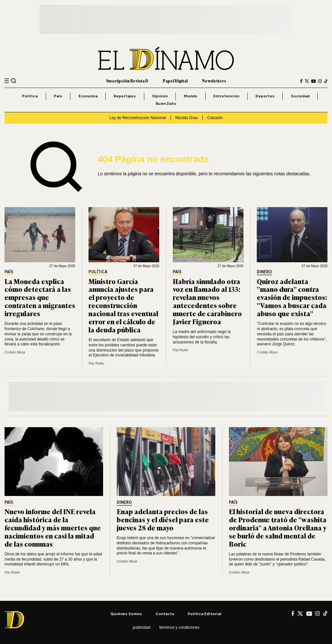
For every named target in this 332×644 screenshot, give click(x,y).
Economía (88, 96)
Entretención (226, 96)
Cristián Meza (15, 352)
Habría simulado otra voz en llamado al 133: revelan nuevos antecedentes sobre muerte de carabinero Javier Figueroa (207, 301)
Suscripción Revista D (127, 81)
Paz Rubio (96, 363)
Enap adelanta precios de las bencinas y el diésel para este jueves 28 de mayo (163, 519)
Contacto (165, 614)
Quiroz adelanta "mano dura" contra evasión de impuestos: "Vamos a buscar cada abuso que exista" (292, 297)
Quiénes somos (126, 614)
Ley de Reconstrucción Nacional (137, 118)
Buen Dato (166, 103)
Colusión (215, 118)
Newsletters (214, 81)
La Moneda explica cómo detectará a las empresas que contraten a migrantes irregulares (40, 297)
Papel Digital (175, 81)
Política (30, 96)
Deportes (265, 96)
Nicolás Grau (186, 118)
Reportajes (125, 96)
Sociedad (300, 96)
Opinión (160, 96)
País (58, 96)
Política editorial (205, 614)
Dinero (264, 272)
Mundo (191, 96)
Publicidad (142, 627)
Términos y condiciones (179, 627)
